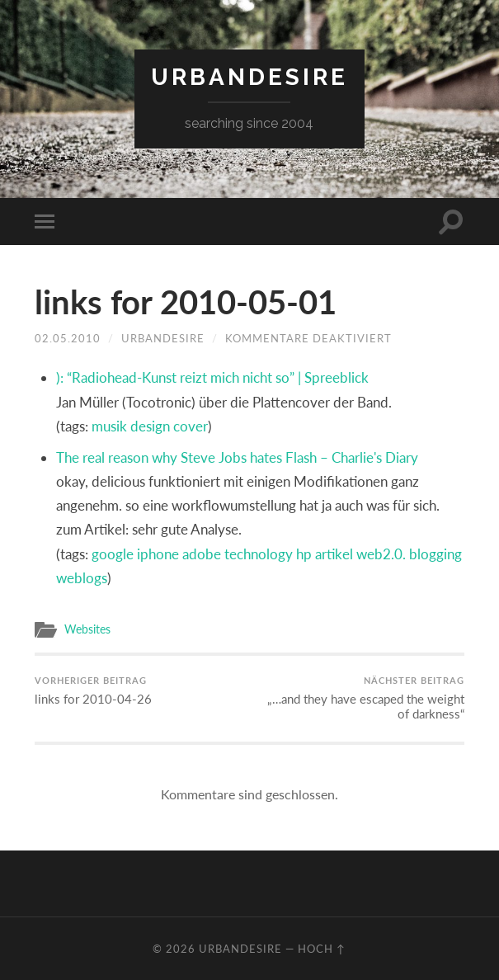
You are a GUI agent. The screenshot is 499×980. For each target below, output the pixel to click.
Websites (87, 629)
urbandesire (249, 77)
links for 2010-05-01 (186, 302)
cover (191, 426)
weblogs (82, 578)
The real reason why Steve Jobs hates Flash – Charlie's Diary (237, 457)
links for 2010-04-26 (93, 690)
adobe (202, 554)
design (150, 426)
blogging (435, 554)
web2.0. (381, 554)
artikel (334, 554)
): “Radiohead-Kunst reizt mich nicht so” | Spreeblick (212, 377)
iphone (158, 554)
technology (259, 554)
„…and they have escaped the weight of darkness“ (359, 698)
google (113, 554)
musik (109, 426)
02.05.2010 (68, 338)
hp (304, 554)
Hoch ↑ (322, 949)
